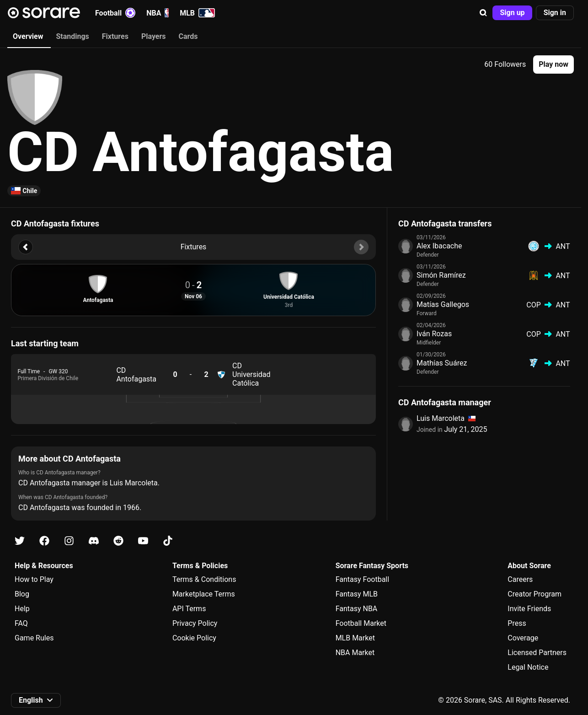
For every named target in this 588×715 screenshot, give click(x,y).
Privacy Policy (195, 623)
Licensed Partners (537, 653)
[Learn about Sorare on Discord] (94, 541)
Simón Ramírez (441, 275)
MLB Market (355, 638)
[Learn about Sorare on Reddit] (118, 541)
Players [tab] (154, 36)
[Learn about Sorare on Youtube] (143, 541)
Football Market (361, 623)
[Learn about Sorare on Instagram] (69, 541)
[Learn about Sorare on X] (20, 541)
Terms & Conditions (204, 579)
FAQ (21, 623)
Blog (22, 594)
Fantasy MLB (357, 594)
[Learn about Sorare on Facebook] (44, 541)
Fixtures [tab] (115, 36)
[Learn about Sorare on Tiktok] (168, 541)
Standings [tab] (72, 36)
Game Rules (34, 638)
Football (115, 13)
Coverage (523, 638)
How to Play (34, 579)
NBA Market (355, 653)
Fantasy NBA (357, 609)
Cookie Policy (194, 638)
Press (517, 623)
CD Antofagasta (136, 375)
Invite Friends (529, 609)
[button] (483, 13)
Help (22, 609)
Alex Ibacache (439, 246)
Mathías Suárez (442, 363)
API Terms (189, 609)
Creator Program (535, 594)
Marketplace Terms (204, 594)
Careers (520, 579)
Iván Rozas (434, 334)
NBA (158, 13)
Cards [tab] (188, 36)
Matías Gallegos (443, 304)
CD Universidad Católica (251, 374)
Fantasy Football (362, 579)
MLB (197, 13)
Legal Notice (528, 667)
